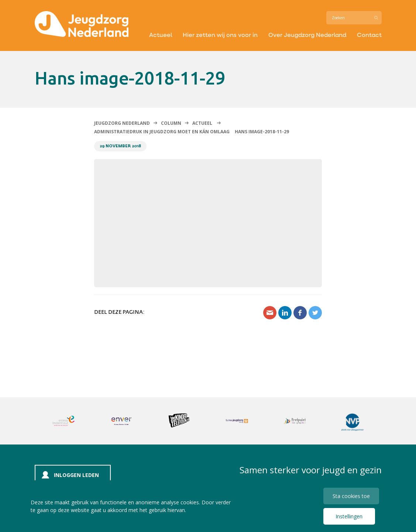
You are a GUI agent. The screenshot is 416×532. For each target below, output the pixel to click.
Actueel (161, 35)
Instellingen (349, 516)
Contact (369, 35)
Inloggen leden (76, 475)
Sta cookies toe (351, 496)
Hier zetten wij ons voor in (220, 35)
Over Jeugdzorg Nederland (307, 35)
